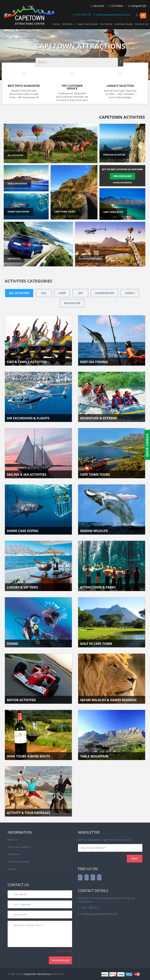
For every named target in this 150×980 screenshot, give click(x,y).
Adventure (72, 303)
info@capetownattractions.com (113, 15)
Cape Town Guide (87, 24)
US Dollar (117, 6)
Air (80, 293)
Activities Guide (124, 24)
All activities (19, 293)
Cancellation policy (19, 862)
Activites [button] (68, 24)
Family (130, 293)
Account (99, 6)
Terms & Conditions (19, 847)
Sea (44, 293)
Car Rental (106, 24)
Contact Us (142, 24)
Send (135, 858)
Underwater (104, 293)
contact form (86, 901)
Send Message (60, 960)
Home (56, 24)
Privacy (12, 869)
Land (62, 293)
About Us (13, 839)
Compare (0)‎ (138, 6)
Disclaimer (14, 854)
